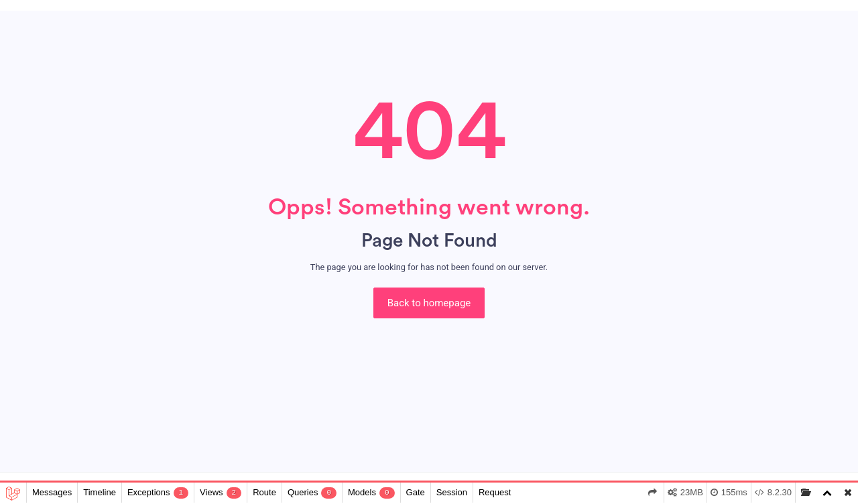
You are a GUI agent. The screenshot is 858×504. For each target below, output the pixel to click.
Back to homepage (429, 303)
